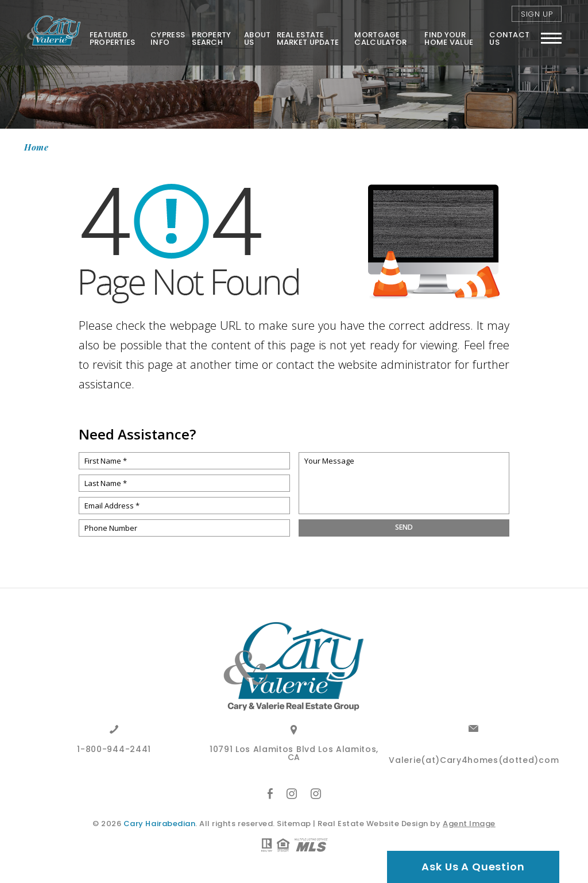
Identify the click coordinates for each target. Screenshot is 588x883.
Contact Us (509, 38)
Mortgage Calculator (380, 38)
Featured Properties (113, 38)
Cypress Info (168, 38)
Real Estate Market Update (308, 38)
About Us (257, 38)
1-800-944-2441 (114, 750)
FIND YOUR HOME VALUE (449, 38)
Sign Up (537, 14)
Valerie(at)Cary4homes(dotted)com (474, 761)
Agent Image (469, 824)
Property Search (211, 38)
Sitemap (294, 824)
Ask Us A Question (473, 867)
